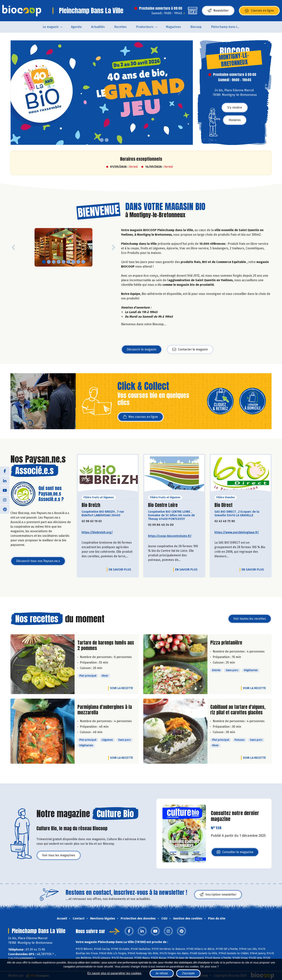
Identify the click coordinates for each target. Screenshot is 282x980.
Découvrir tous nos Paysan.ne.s (38, 561)
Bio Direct (223, 505)
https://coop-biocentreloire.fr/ (170, 536)
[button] (13, 93)
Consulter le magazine (235, 853)
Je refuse (162, 973)
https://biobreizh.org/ (97, 532)
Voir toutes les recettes (250, 619)
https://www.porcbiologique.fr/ (237, 532)
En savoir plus (120, 570)
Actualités (98, 27)
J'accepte (188, 973)
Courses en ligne (259, 11)
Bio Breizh (91, 505)
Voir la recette (122, 688)
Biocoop (196, 27)
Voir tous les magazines (59, 855)
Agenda (76, 27)
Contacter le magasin (190, 349)
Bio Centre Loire (163, 505)
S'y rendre (235, 107)
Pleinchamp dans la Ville (228, 27)
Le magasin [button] (51, 27)
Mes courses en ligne (141, 417)
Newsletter (218, 11)
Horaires (235, 120)
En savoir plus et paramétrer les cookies (114, 973)
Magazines (173, 27)
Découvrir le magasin (142, 349)
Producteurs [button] (145, 27)
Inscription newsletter (218, 895)
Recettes (120, 27)
